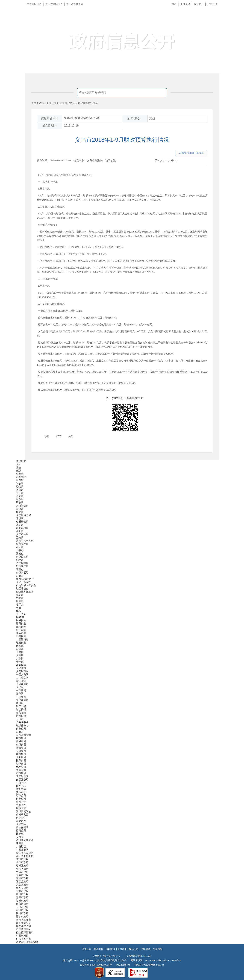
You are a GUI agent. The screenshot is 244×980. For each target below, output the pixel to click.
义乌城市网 (22, 671)
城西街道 (21, 643)
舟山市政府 (22, 907)
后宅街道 (21, 636)
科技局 (20, 493)
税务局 (20, 595)
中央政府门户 (34, 4)
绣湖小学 (21, 818)
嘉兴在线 (21, 713)
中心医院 (21, 783)
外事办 (20, 550)
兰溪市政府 (22, 872)
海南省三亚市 (23, 920)
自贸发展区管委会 (26, 585)
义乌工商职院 (23, 582)
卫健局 (20, 538)
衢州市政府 (22, 913)
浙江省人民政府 (25, 853)
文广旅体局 (22, 534)
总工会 (20, 604)
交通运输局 (22, 522)
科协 (19, 608)
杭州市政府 (22, 859)
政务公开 (199, 4)
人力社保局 (22, 506)
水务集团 (21, 757)
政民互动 (212, 4)
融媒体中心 (22, 725)
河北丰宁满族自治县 (27, 942)
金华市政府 (22, 862)
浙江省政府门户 (54, 4)
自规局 (20, 512)
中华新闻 (21, 690)
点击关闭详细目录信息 (191, 153)
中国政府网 (22, 850)
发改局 (20, 483)
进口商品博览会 (25, 840)
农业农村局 (22, 528)
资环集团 (21, 764)
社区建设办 (22, 588)
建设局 (20, 518)
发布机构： (135, 118)
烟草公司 (21, 795)
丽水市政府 (22, 916)
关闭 (71, 436)
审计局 (20, 547)
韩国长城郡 (22, 936)
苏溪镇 (20, 649)
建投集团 (21, 754)
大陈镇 (20, 655)
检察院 (20, 474)
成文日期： (49, 126)
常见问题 (157, 949)
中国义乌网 (22, 674)
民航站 (20, 576)
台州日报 (21, 716)
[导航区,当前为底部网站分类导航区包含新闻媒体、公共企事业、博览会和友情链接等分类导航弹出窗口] (122, 702)
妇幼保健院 (22, 827)
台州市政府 (22, 910)
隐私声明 (110, 949)
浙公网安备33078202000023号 (96, 965)
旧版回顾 (146, 949)
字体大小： (161, 160)
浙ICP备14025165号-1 (169, 960)
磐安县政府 (22, 888)
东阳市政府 (22, 878)
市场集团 (21, 745)
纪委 (19, 471)
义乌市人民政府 (64, 21)
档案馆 (20, 480)
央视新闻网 (22, 700)
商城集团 (21, 741)
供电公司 (21, 729)
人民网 (20, 687)
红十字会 (21, 614)
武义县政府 (22, 885)
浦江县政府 (22, 881)
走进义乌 (185, 4)
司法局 (20, 502)
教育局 (20, 490)
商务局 (20, 531)
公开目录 (57, 103)
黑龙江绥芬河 (23, 926)
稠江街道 (21, 630)
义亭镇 (20, 659)
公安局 (20, 496)
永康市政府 (22, 875)
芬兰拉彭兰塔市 (25, 932)
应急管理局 (22, 544)
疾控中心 (21, 786)
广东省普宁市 (23, 939)
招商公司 (21, 830)
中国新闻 (21, 697)
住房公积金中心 (25, 579)
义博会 (20, 837)
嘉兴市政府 (22, 897)
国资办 (20, 553)
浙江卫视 (21, 706)
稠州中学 (21, 802)
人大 (19, 464)
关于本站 (87, 949)
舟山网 (20, 719)
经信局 (20, 487)
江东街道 (21, 627)
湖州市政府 (22, 901)
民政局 (20, 499)
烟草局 (20, 601)
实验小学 (21, 792)
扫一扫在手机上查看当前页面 (125, 398)
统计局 (20, 560)
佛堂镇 (20, 646)
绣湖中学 (21, 789)
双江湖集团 (22, 776)
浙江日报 (21, 709)
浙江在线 (21, 681)
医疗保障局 (22, 563)
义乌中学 (21, 824)
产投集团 (21, 773)
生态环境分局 (23, 515)
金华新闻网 (22, 684)
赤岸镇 (20, 662)
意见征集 (122, 949)
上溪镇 (20, 652)
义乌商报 (21, 668)
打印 (59, 436)
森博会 (20, 843)
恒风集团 (21, 760)
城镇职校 (21, 808)
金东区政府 (22, 869)
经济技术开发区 (25, 592)
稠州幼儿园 (22, 815)
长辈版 (237, 12)
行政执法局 (22, 566)
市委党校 (21, 477)
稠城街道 (21, 620)
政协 (19, 467)
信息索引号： (49, 118)
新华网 (20, 694)
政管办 (20, 569)
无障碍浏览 (234, 20)
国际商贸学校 (23, 811)
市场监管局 (22, 557)
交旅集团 (21, 751)
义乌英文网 (22, 678)
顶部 (47, 436)
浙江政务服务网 (75, 4)
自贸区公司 (22, 780)
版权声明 (98, 949)
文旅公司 (21, 770)
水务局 (20, 525)
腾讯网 (20, 703)
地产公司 (21, 767)
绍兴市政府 (22, 904)
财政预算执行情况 (88, 103)
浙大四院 (21, 821)
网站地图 (134, 949)
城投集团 (21, 738)
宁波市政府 (22, 891)
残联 (19, 611)
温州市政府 (22, 894)
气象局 (20, 598)
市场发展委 (22, 573)
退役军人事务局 (25, 541)
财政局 (20, 509)
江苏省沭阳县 (23, 923)
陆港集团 (21, 748)
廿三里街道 (22, 639)
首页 (174, 4)
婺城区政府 (22, 866)
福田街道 (21, 623)
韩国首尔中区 (23, 929)
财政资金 (70, 103)
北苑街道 (21, 633)
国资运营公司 (23, 735)
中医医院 (21, 805)
